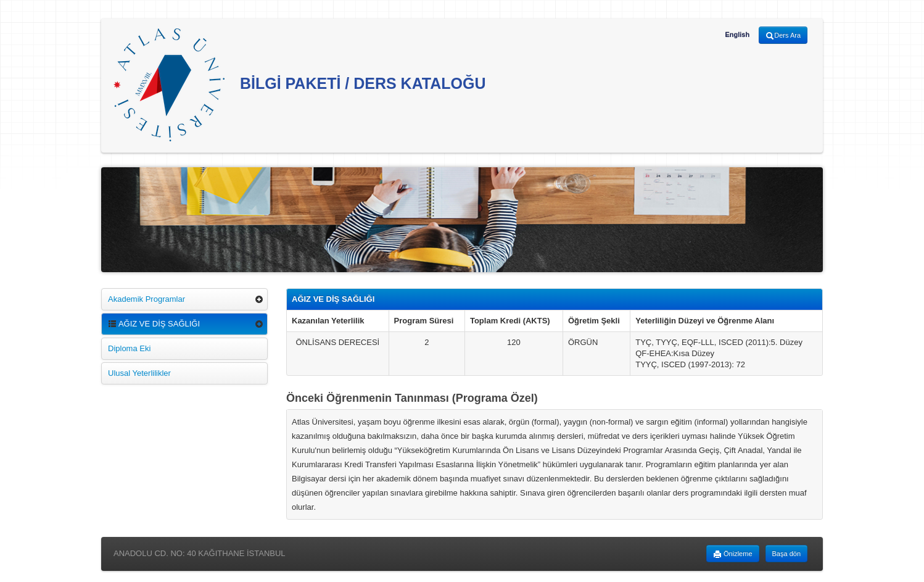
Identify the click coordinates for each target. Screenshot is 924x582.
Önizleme (733, 554)
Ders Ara (783, 36)
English (737, 35)
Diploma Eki (129, 348)
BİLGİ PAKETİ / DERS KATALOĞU (300, 85)
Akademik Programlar (146, 299)
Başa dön (786, 554)
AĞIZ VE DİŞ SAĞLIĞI (154, 324)
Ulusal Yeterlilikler (139, 373)
